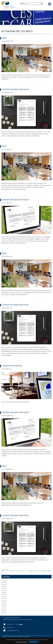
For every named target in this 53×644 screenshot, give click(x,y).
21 (35, 571)
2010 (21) (4, 613)
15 (23, 571)
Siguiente (43, 571)
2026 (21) (4, 580)
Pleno (4, 38)
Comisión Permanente (12, 366)
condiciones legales (21, 642)
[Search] (33, 4)
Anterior (17, 571)
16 (25, 571)
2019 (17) (4, 595)
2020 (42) (4, 593)
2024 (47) (4, 584)
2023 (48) (4, 587)
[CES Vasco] (9, 5)
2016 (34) (4, 601)
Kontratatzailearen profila (23, 637)
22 (37, 571)
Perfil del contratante (10, 637)
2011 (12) (4, 611)
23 (39, 571)
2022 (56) (4, 589)
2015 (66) (4, 603)
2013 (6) (4, 607)
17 (27, 571)
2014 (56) (4, 605)
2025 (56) (4, 582)
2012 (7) (4, 609)
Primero (11, 571)
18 (29, 571)
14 (21, 571)
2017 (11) (4, 599)
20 (34, 571)
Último (49, 571)
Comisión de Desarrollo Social (15, 89)
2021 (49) (4, 591)
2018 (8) (4, 597)
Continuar (34, 642)
